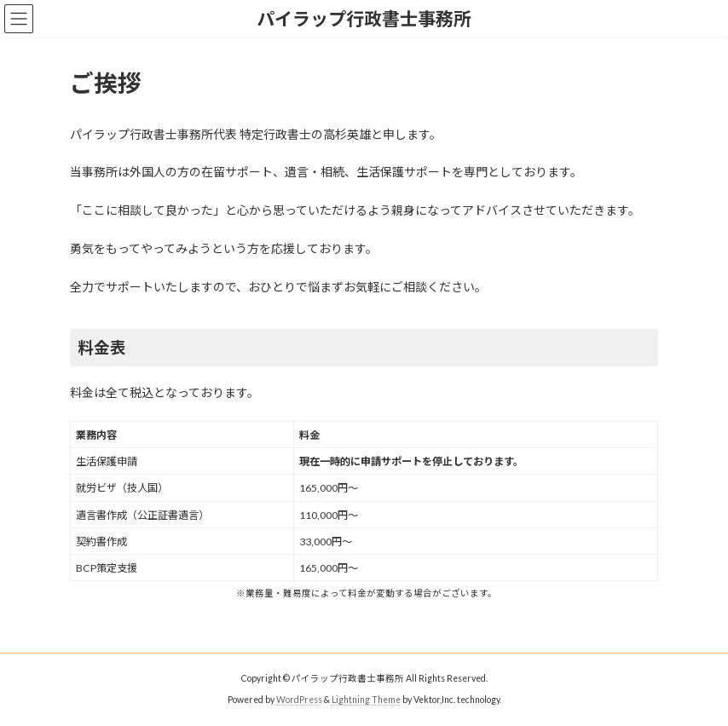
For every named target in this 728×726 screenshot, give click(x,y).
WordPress (299, 700)
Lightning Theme (366, 700)
